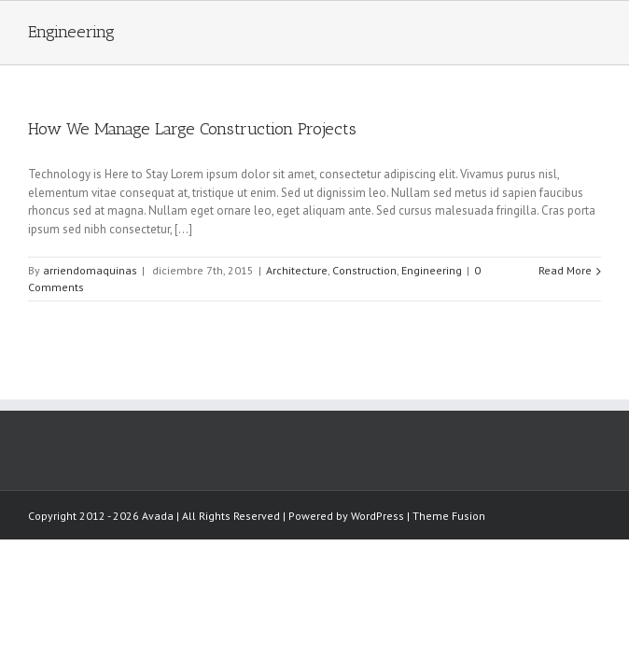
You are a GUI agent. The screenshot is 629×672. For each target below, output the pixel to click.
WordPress (55, 547)
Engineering (432, 286)
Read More (565, 286)
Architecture (297, 286)
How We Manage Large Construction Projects (192, 145)
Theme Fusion (126, 547)
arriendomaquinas (90, 286)
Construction (364, 286)
